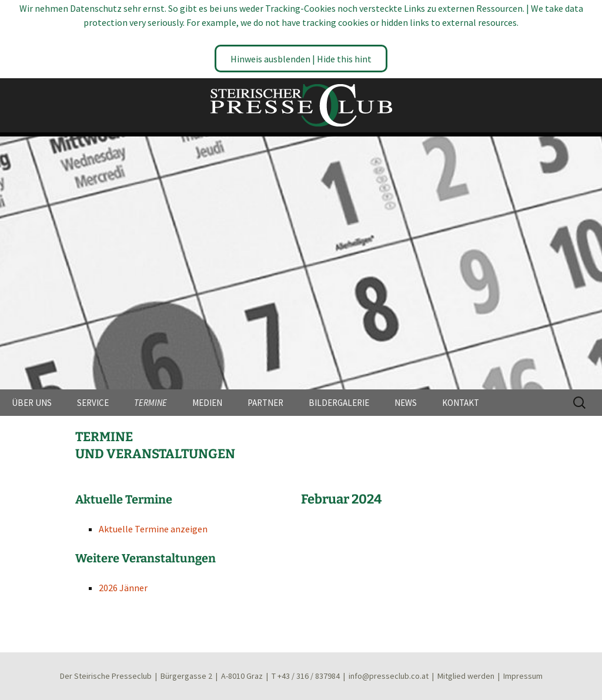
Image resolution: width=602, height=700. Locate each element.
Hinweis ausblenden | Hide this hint (301, 59)
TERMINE (150, 403)
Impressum (523, 676)
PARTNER (265, 403)
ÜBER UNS (32, 403)
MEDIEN (207, 403)
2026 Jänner (123, 588)
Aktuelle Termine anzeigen (153, 529)
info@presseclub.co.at (389, 676)
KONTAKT (461, 403)
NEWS (406, 403)
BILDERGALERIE (339, 403)
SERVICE (93, 403)
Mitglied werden (466, 676)
